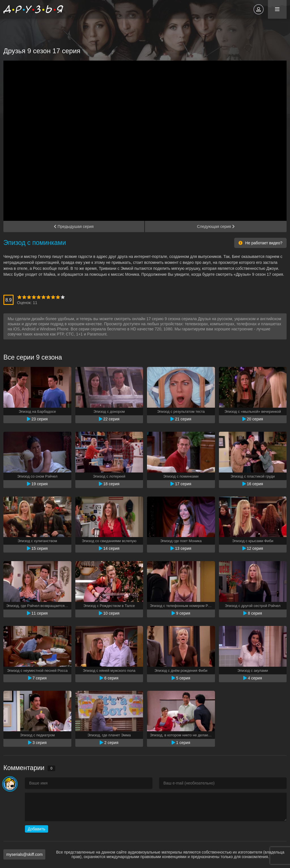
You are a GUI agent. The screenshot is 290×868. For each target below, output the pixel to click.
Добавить (37, 829)
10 (63, 297)
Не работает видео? (260, 243)
